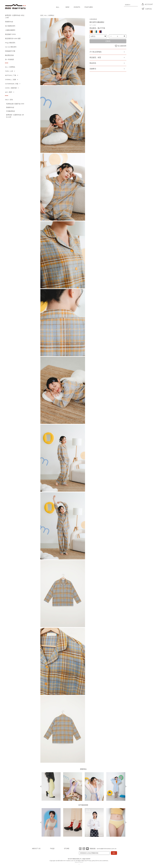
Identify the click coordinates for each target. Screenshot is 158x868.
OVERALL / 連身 (11, 80)
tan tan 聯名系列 (11, 47)
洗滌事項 (93, 69)
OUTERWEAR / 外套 (12, 84)
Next (126, 786)
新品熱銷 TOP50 (10, 34)
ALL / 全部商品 (10, 67)
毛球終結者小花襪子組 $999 (15, 104)
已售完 (108, 41)
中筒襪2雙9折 (11, 111)
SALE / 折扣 (9, 100)
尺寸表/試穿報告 (96, 52)
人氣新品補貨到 (10, 30)
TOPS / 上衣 (9, 71)
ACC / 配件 (9, 92)
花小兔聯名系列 (10, 26)
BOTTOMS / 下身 (11, 75)
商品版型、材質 (95, 57)
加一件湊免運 (9, 60)
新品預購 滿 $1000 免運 (13, 39)
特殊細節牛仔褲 (10, 51)
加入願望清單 (122, 46)
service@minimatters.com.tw (107, 849)
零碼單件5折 (9, 22)
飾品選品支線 (9, 55)
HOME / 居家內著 (11, 88)
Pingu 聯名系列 (10, 43)
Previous (41, 786)
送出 (114, 853)
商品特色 (93, 63)
